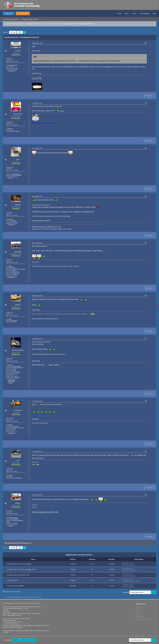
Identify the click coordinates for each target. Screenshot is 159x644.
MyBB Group (28, 631)
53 (92, 580)
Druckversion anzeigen (13, 592)
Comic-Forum (52, 24)
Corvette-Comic (12, 580)
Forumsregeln (145, 13)
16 (92, 575)
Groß (24, 640)
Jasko (133, 587)
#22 (146, 103)
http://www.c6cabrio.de (45, 512)
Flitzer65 (73, 586)
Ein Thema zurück (12, 543)
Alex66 (134, 576)
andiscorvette (18, 350)
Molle (133, 565)
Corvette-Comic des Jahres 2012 (18, 575)
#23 (146, 148)
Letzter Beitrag (127, 565)
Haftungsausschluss (143, 619)
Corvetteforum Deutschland (14, 24)
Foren (127, 13)
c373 (18, 461)
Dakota (73, 580)
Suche (134, 13)
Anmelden (9, 13)
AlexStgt (18, 252)
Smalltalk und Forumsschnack (36, 24)
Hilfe (154, 13)
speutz (18, 304)
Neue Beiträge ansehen (11, 19)
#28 (146, 401)
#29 (146, 451)
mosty (18, 503)
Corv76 (18, 51)
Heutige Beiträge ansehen (30, 19)
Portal (119, 13)
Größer (32, 640)
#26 (146, 295)
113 (92, 564)
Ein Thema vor (25, 543)
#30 (146, 495)
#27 (146, 338)
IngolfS (18, 205)
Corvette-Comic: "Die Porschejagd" (19, 564)
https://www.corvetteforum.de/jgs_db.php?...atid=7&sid (51, 229)
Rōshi (47, 631)
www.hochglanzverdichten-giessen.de (45, 319)
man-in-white (136, 581)
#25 (146, 243)
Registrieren (23, 13)
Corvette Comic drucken (15, 586)
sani (18, 159)
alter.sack (134, 570)
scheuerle (18, 410)
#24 (146, 196)
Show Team (140, 617)
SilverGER (18, 114)
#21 (146, 43)
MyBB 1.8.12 (13, 631)
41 (92, 569)
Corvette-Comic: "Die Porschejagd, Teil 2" (22, 569)
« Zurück (13, 32)
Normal (16, 640)
